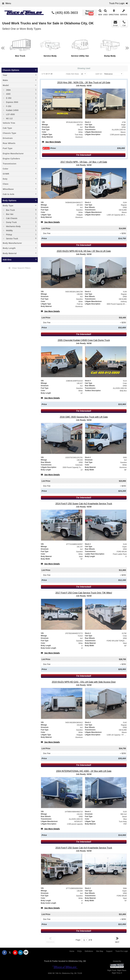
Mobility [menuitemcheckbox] (9, 230)
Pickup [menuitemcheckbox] (9, 235)
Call (124, 23)
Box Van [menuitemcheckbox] (9, 214)
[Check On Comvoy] (26, 953)
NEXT (117, 939)
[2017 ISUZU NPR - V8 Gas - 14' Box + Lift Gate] (84, 162)
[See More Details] (51, 142)
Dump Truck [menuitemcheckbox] (11, 222)
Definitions (89, 951)
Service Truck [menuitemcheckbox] (12, 239)
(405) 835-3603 (67, 13)
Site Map (100, 951)
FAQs (80, 951)
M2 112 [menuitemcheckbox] (9, 118)
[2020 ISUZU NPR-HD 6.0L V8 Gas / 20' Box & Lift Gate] (84, 251)
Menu (7, 3)
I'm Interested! (84, 155)
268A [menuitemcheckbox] (8, 90)
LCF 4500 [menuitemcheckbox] (10, 114)
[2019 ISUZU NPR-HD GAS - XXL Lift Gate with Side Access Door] (84, 682)
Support (109, 951)
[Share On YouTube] (15, 953)
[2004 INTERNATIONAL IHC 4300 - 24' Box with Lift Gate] (84, 771)
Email (115, 23)
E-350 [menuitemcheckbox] (8, 98)
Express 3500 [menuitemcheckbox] (12, 102)
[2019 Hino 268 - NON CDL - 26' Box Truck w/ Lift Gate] (84, 83)
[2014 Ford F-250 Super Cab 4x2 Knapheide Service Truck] (84, 504)
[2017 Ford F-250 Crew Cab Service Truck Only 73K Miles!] (84, 593)
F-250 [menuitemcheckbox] (8, 106)
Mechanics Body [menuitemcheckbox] (13, 226)
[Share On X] (10, 953)
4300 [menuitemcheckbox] (8, 94)
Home (72, 951)
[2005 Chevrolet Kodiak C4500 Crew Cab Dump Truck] (84, 340)
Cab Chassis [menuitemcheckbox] (11, 218)
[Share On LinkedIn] (21, 953)
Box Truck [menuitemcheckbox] (10, 210)
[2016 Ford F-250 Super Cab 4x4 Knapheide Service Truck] (84, 848)
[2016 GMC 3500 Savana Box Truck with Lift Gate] (84, 417)
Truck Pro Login (122, 951)
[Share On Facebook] (4, 953)
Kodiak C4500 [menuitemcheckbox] (12, 110)
